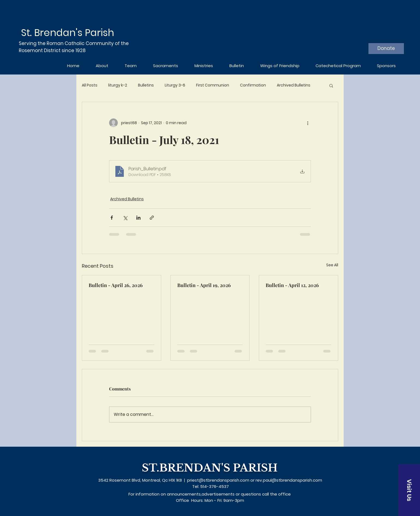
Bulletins (146, 85)
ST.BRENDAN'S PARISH (210, 468)
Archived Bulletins (294, 85)
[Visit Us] (409, 490)
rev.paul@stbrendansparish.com (289, 480)
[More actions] (308, 123)
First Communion (213, 85)
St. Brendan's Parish (67, 33)
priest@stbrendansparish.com (218, 480)
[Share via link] (152, 218)
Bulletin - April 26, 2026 (116, 285)
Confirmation (253, 85)
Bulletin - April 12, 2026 (292, 285)
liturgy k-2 (118, 85)
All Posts (90, 85)
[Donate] (386, 49)
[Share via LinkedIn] (138, 218)
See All (332, 265)
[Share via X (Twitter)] (125, 218)
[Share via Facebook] (112, 218)
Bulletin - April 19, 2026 (204, 285)
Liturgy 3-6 (175, 85)
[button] (331, 85)
